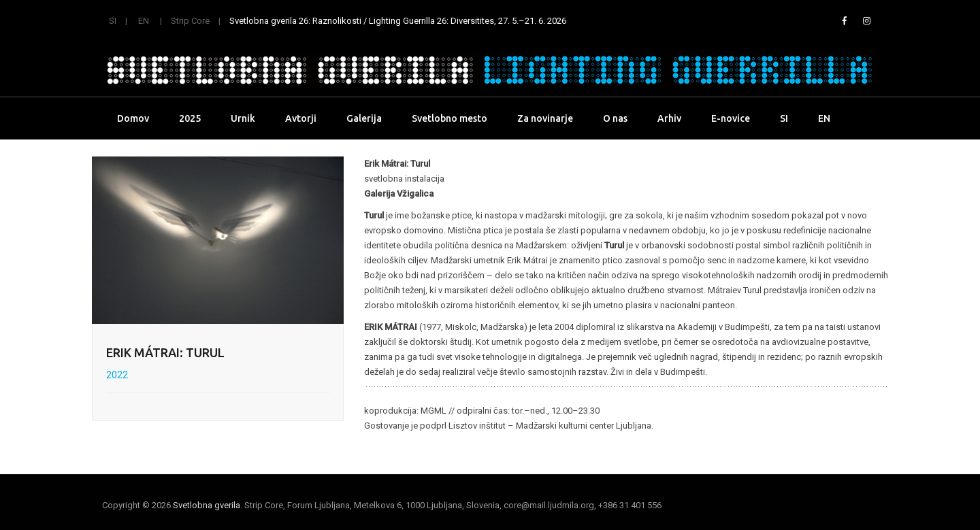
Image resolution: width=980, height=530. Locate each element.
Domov (133, 118)
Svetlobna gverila (207, 505)
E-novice (731, 118)
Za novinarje (545, 118)
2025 (190, 118)
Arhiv (669, 118)
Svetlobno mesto (450, 118)
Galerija (364, 118)
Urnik (243, 118)
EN (144, 21)
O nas (615, 118)
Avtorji (301, 118)
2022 (117, 375)
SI (113, 21)
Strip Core (190, 21)
